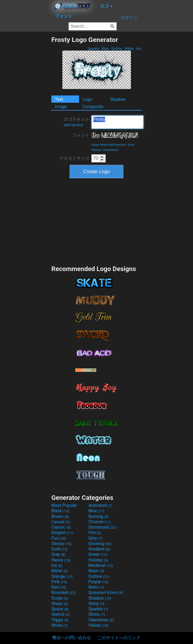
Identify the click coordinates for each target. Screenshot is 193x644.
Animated (100, 505)
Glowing (100, 544)
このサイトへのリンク (119, 638)
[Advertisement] (26, 116)
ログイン (129, 18)
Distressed (102, 527)
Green (98, 554)
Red (59, 587)
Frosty (117, 122)
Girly (95, 538)
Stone (97, 614)
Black (60, 511)
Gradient (99, 549)
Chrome (100, 522)
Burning (99, 516)
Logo (87, 99)
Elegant (62, 533)
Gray (58, 554)
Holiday (98, 560)
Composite (93, 107)
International (111, 150)
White (129, 49)
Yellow (98, 625)
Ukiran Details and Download (108, 145)
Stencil (60, 614)
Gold (60, 549)
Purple (98, 582)
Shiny (96, 604)
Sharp (60, 604)
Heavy (61, 560)
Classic (61, 527)
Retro (96, 587)
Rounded (64, 593)
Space (60, 609)
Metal (60, 571)
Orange (62, 576)
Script (60, 598)
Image (61, 107)
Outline (117, 49)
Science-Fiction (106, 593)
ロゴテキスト (77, 122)
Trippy (60, 620)
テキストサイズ (74, 158)
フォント (81, 135)
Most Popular (64, 505)
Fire (95, 533)
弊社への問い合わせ (72, 638)
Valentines (101, 620)
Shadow (118, 99)
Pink (59, 582)
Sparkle (93, 49)
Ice (138, 49)
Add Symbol (73, 125)
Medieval (101, 565)
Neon (96, 571)
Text (59, 99)
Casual (61, 522)
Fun (59, 538)
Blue (105, 49)
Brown (60, 516)
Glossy (62, 544)
